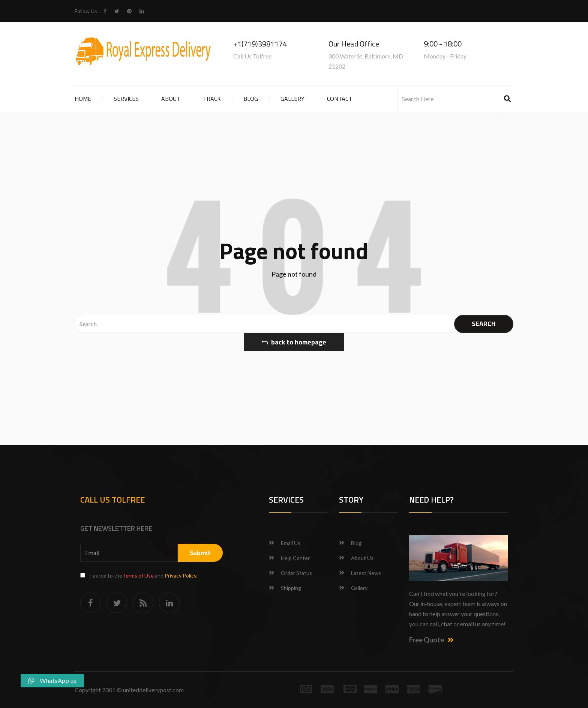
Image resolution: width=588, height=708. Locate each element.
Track (212, 99)
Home (83, 99)
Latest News (366, 573)
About (171, 99)
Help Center (295, 558)
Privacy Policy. (181, 576)
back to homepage (294, 342)
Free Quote (431, 640)
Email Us (291, 543)
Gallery (292, 99)
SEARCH (484, 324)
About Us (362, 558)
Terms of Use (138, 576)
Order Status (296, 573)
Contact (340, 99)
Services (126, 99)
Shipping (291, 588)
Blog (251, 99)
